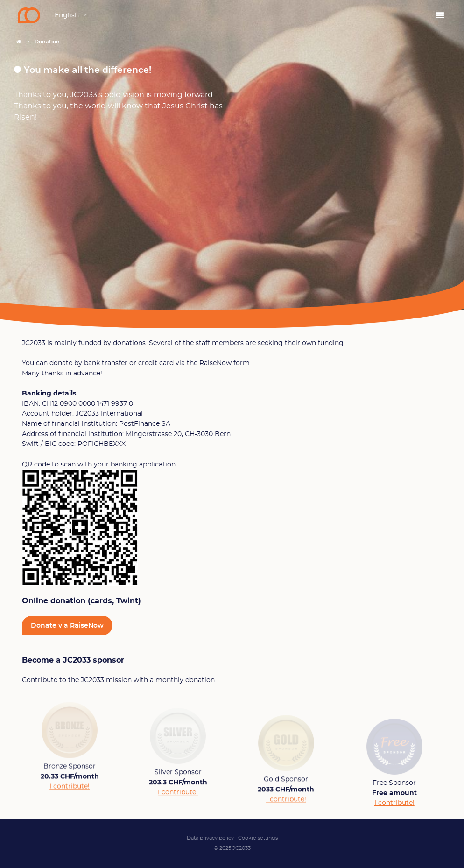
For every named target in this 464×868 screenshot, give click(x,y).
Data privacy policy (210, 838)
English (67, 15)
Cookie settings (258, 838)
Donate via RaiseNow (67, 625)
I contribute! (70, 789)
